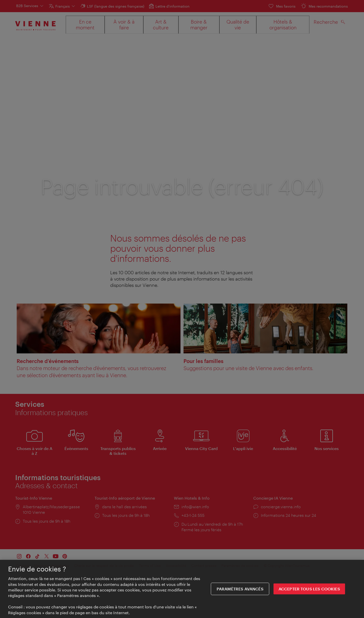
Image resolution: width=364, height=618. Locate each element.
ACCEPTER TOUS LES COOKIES (309, 592)
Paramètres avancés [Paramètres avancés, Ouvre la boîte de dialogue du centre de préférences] (240, 592)
